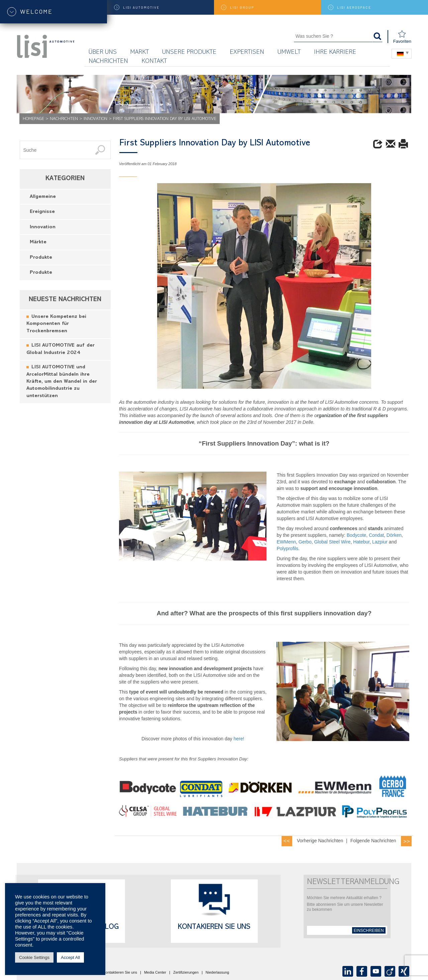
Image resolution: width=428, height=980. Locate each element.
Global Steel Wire (332, 542)
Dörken (394, 535)
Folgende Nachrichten (373, 841)
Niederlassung (217, 973)
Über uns (103, 53)
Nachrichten (108, 62)
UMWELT (289, 53)
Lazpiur (381, 542)
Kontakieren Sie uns (214, 928)
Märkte (38, 242)
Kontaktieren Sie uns (120, 973)
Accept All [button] (70, 957)
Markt (139, 53)
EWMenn (286, 542)
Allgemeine (43, 197)
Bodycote (356, 535)
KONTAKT (154, 62)
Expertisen (247, 53)
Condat (376, 535)
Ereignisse (42, 212)
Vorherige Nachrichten (320, 841)
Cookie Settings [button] (34, 957)
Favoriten (402, 37)
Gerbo (305, 542)
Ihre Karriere (335, 53)
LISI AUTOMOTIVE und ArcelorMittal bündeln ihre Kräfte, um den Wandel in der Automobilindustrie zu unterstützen (62, 382)
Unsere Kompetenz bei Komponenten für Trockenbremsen (56, 324)
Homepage (33, 119)
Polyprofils (287, 548)
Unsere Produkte (189, 53)
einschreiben (369, 931)
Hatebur (361, 542)
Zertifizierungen (186, 973)
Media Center (155, 973)
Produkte (41, 258)
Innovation (95, 119)
